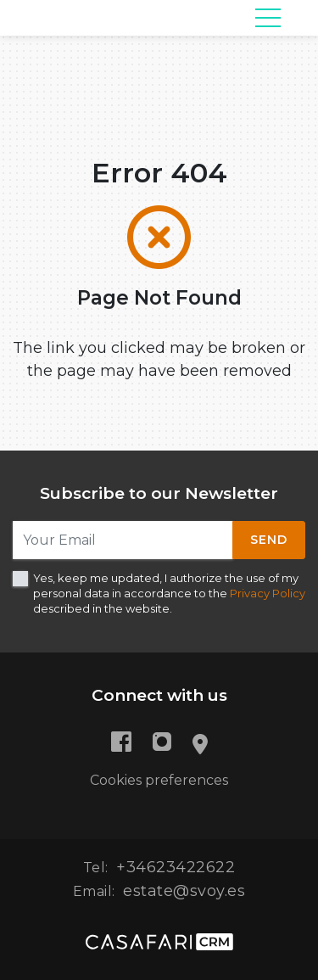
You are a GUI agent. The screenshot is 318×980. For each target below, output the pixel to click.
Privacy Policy (268, 593)
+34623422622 (176, 867)
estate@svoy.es (184, 891)
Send (269, 540)
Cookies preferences (159, 780)
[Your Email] (123, 540)
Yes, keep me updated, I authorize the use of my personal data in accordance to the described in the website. (169, 593)
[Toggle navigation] (268, 18)
